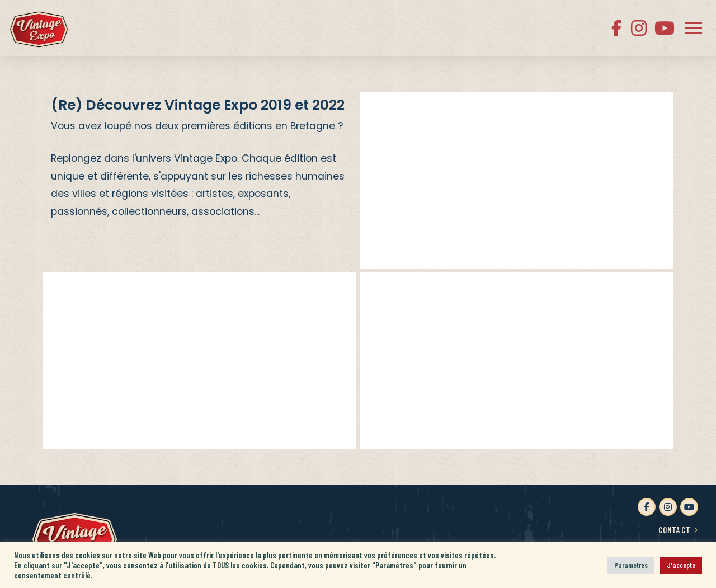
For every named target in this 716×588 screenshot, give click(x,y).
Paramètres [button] (631, 565)
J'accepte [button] (681, 565)
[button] (694, 28)
